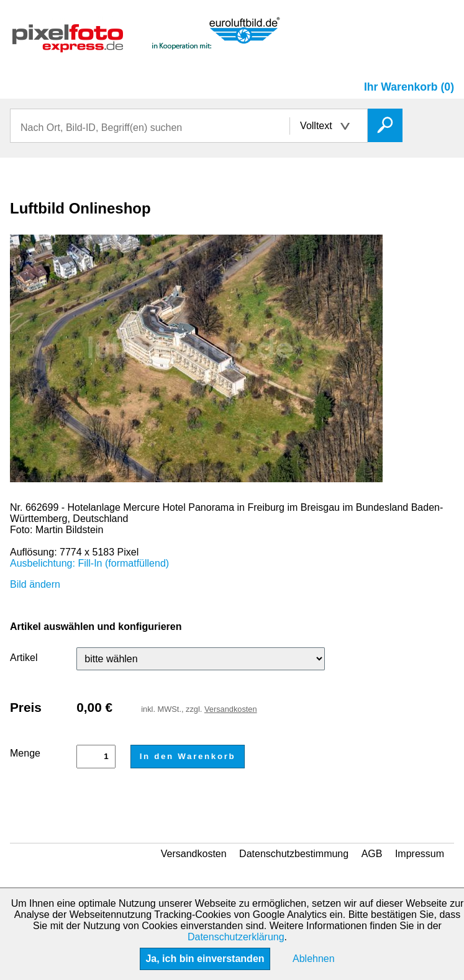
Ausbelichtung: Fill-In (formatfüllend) (89, 563)
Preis (26, 707)
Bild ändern (35, 584)
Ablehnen (314, 959)
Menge (25, 753)
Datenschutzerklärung (236, 937)
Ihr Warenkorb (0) (409, 87)
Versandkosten (231, 709)
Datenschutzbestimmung (294, 854)
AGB (372, 854)
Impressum (420, 854)
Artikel (24, 658)
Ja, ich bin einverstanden (205, 959)
